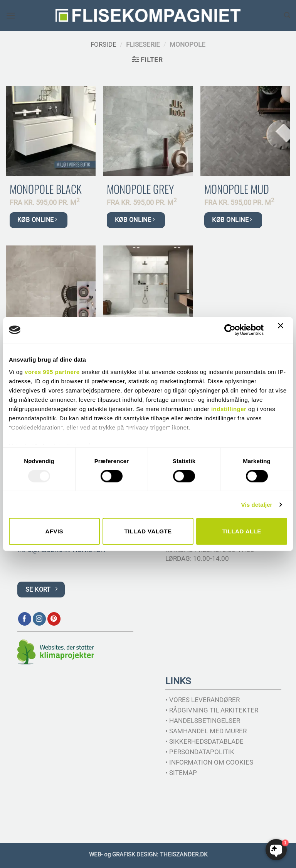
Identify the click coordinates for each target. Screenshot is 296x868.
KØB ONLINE (37, 220)
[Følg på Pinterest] (54, 619)
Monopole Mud (237, 189)
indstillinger (229, 409)
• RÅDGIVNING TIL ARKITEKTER (212, 710)
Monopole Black (45, 189)
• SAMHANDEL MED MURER (206, 731)
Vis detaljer (257, 504)
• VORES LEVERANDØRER (203, 700)
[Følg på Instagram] (40, 619)
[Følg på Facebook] (25, 619)
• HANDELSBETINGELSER (203, 721)
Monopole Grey (140, 189)
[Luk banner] (283, 330)
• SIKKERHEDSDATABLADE (204, 741)
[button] (11, 16)
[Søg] (287, 15)
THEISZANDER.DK (184, 854)
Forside (103, 44)
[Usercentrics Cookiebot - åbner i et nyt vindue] (230, 330)
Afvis (54, 531)
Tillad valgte (148, 531)
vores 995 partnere (52, 371)
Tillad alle (242, 531)
